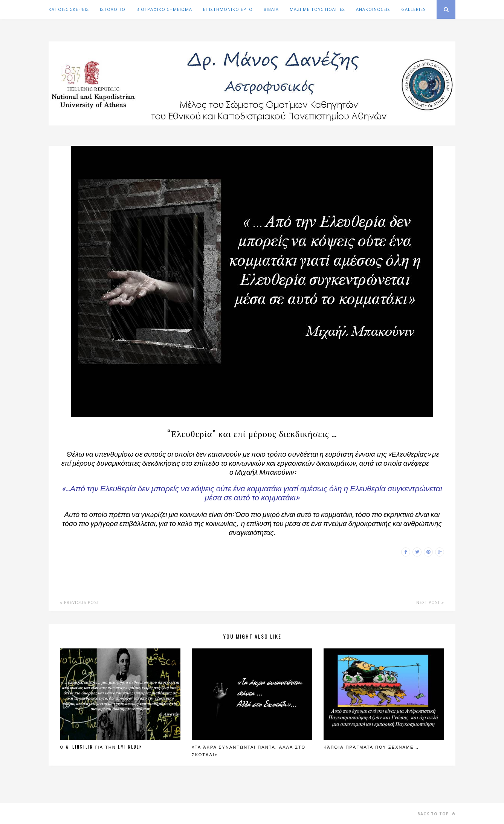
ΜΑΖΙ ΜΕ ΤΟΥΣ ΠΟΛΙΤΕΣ (317, 9)
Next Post (430, 602)
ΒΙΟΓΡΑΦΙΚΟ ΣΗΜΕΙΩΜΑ (164, 9)
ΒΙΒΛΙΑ (271, 9)
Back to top (436, 814)
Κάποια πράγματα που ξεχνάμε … (371, 747)
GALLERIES (413, 9)
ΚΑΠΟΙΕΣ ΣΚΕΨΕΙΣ (69, 9)
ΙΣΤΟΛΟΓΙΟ (113, 9)
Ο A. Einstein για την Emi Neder (101, 747)
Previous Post (79, 602)
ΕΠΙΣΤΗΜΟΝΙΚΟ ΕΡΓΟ (228, 9)
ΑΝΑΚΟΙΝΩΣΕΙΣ (373, 9)
